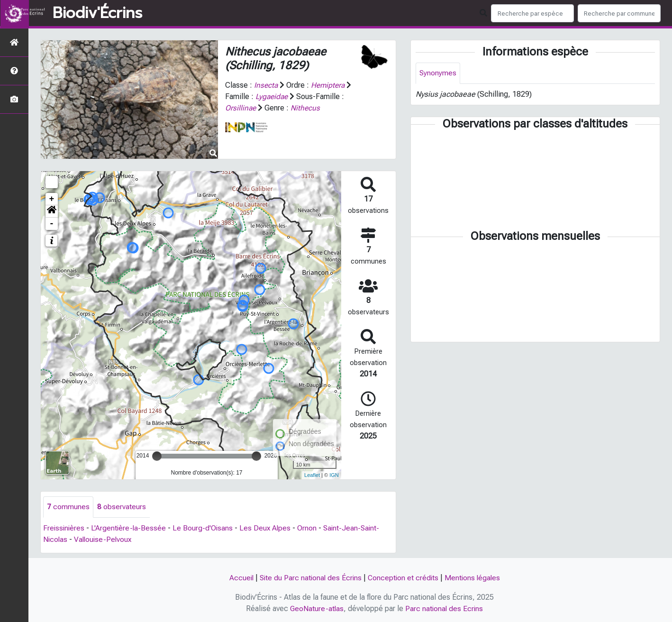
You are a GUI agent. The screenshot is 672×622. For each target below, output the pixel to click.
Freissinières (64, 528)
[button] (52, 211)
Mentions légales (474, 578)
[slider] (157, 456)
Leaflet (312, 475)
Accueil (239, 578)
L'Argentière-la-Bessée (130, 528)
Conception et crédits (404, 578)
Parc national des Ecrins (445, 608)
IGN (334, 475)
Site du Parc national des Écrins (309, 578)
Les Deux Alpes (268, 528)
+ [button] (52, 199)
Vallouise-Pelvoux (105, 540)
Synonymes (438, 73)
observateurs (122, 507)
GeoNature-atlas (316, 608)
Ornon (311, 528)
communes (68, 507)
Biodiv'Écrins (97, 13)
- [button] (52, 224)
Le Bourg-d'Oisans (205, 528)
